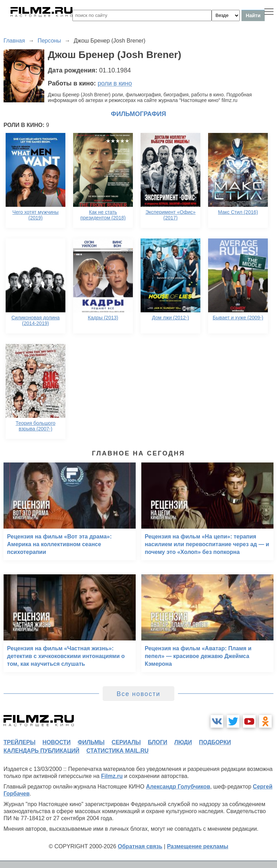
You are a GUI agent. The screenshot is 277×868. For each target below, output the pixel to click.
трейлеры (20, 742)
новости (57, 742)
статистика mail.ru (118, 751)
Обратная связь (140, 846)
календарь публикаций (41, 751)
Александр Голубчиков (178, 787)
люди (183, 742)
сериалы (126, 742)
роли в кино (115, 83)
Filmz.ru (112, 776)
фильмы (91, 742)
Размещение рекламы (198, 846)
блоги (157, 742)
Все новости (139, 694)
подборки (215, 742)
